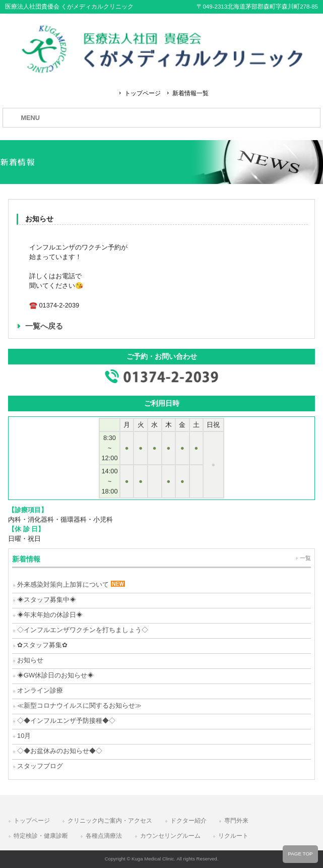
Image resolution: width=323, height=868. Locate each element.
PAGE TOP (300, 854)
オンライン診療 (40, 690)
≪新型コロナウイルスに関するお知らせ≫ (79, 705)
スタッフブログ (40, 766)
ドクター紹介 (188, 821)
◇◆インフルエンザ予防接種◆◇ (66, 721)
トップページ (143, 93)
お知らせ (30, 660)
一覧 (305, 558)
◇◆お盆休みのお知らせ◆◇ (60, 751)
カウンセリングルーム (170, 836)
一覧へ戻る (44, 326)
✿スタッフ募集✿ (42, 645)
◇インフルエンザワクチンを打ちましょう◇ (83, 630)
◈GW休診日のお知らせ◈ (55, 675)
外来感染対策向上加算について (71, 584)
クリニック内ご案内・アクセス (110, 821)
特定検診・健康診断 (41, 836)
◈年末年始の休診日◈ (50, 615)
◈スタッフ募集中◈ (47, 600)
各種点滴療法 (104, 836)
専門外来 (236, 821)
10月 (24, 736)
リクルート (233, 836)
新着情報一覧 (190, 93)
